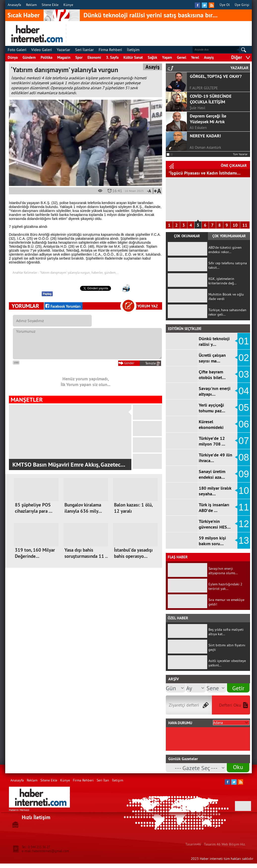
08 (244, 457)
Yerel (195, 57)
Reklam (31, 5)
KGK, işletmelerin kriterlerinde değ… (223, 281)
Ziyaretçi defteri (184, 705)
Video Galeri (42, 50)
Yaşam (167, 57)
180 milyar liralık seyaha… (215, 491)
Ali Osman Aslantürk (205, 147)
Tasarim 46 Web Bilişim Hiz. (225, 844)
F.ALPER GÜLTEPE (204, 88)
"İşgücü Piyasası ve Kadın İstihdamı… (205, 173)
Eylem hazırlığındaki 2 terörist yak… (225, 586)
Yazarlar (63, 50)
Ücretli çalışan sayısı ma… (212, 358)
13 (244, 540)
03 (244, 374)
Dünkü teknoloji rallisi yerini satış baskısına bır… (151, 15)
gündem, (110, 272)
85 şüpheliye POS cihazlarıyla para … (34, 508)
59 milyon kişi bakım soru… (212, 541)
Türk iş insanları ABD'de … (214, 508)
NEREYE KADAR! (205, 136)
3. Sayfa (112, 57)
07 (244, 441)
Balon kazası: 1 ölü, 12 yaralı (133, 508)
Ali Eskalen (198, 128)
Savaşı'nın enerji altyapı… (215, 391)
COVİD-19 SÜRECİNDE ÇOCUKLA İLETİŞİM (211, 99)
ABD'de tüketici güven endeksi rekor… (225, 250)
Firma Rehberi (110, 50)
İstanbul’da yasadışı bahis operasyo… (133, 553)
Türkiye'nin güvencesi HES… (215, 524)
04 (244, 391)
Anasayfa (14, 5)
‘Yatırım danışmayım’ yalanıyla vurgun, (65, 272)
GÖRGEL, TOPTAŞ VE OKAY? (216, 76)
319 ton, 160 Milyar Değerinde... (35, 553)
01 (244, 341)
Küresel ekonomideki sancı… (211, 427)
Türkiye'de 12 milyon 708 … (212, 441)
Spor (79, 57)
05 (244, 408)
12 (244, 524)
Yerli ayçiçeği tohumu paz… (212, 408)
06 (244, 424)
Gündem (29, 57)
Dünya (13, 57)
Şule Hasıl (197, 108)
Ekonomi (94, 57)
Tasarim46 (193, 844)
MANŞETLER (27, 400)
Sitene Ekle (50, 5)
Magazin (64, 57)
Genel (182, 57)
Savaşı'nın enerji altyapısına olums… (223, 571)
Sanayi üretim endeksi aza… (212, 474)
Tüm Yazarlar (240, 154)
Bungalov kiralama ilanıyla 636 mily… (83, 508)
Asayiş (209, 57)
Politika (46, 57)
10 (235, 225)
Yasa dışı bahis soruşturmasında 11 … (87, 553)
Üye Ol (225, 5)
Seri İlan (103, 780)
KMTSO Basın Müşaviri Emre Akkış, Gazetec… (69, 464)
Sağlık (152, 57)
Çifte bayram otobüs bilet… (212, 375)
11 (245, 225)
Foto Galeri (17, 50)
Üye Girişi (242, 5)
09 (244, 474)
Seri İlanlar (84, 50)
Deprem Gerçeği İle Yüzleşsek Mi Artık (208, 119)
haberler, (97, 272)
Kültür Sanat (133, 57)
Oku (238, 767)
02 (244, 358)
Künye (68, 5)
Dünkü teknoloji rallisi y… (214, 341)
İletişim (133, 50)
